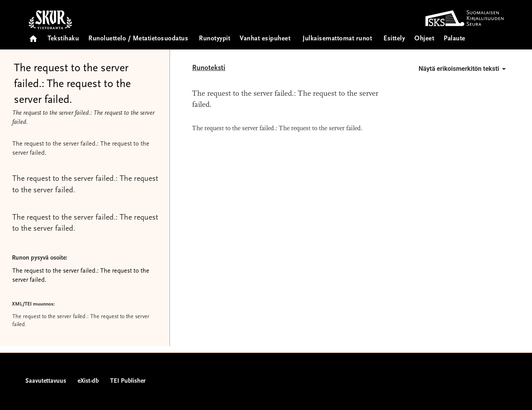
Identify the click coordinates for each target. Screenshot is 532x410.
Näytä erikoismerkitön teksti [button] (464, 69)
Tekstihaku (63, 39)
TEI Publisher (128, 381)
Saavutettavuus (46, 381)
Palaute (455, 39)
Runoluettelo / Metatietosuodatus (138, 39)
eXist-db (88, 381)
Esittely (394, 39)
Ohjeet (424, 39)
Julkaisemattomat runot (337, 39)
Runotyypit (215, 39)
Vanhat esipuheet (265, 39)
